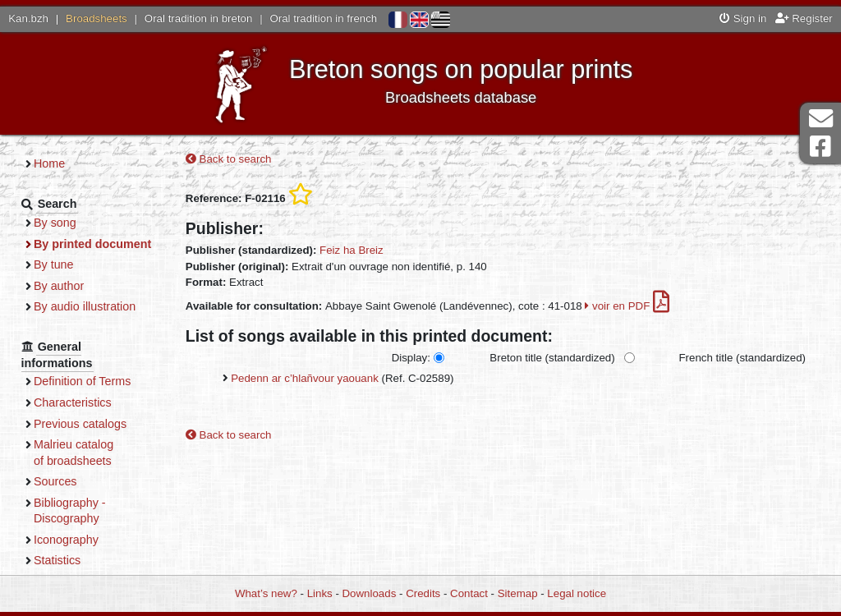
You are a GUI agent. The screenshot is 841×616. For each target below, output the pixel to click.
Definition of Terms (82, 381)
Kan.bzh (28, 18)
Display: (411, 358)
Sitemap (518, 593)
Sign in (743, 18)
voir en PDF (627, 306)
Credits (423, 593)
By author (59, 286)
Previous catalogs (80, 424)
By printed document (92, 244)
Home (49, 163)
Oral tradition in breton (199, 18)
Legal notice (577, 593)
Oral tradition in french (323, 18)
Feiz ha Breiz (352, 250)
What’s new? (266, 593)
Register (804, 18)
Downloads (370, 593)
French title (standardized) (742, 358)
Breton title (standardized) (552, 358)
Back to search (229, 159)
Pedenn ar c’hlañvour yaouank (305, 378)
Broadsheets (97, 18)
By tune (54, 264)
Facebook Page (820, 147)
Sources (55, 481)
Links (320, 593)
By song (55, 223)
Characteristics (73, 402)
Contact (469, 593)
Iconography (66, 540)
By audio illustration (85, 306)
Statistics (57, 560)
